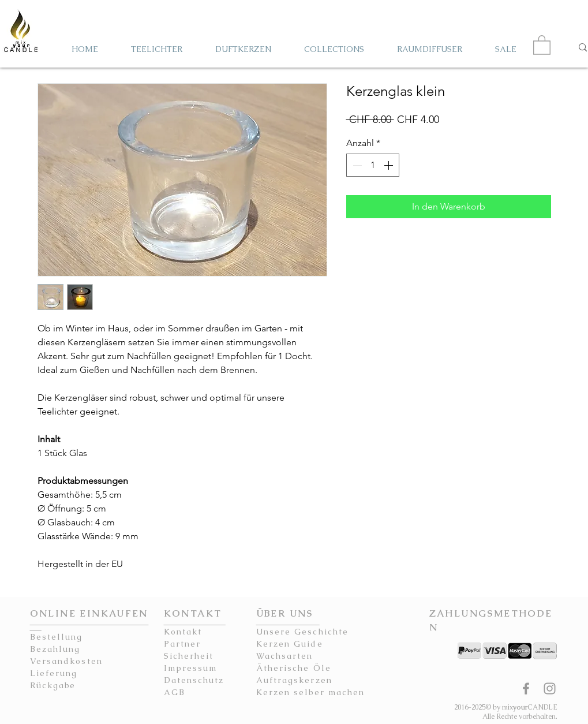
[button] (542, 44)
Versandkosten (66, 661)
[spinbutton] (373, 165)
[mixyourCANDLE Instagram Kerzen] (550, 688)
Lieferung (54, 673)
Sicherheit (189, 656)
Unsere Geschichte (303, 632)
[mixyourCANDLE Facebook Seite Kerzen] (526, 688)
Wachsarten (285, 656)
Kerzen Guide (290, 644)
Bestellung (57, 637)
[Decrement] (356, 165)
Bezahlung (55, 649)
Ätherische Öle (294, 668)
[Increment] (389, 165)
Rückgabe (53, 685)
